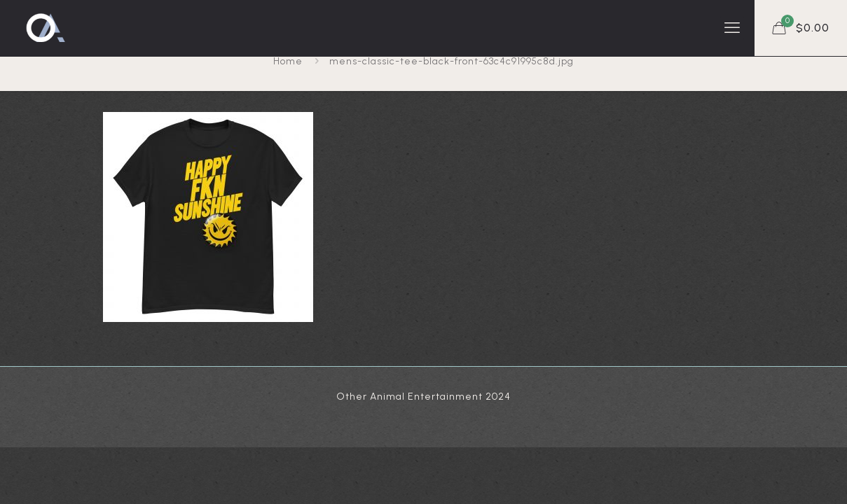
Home (288, 61)
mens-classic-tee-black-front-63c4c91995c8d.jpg (452, 61)
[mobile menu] (732, 28)
